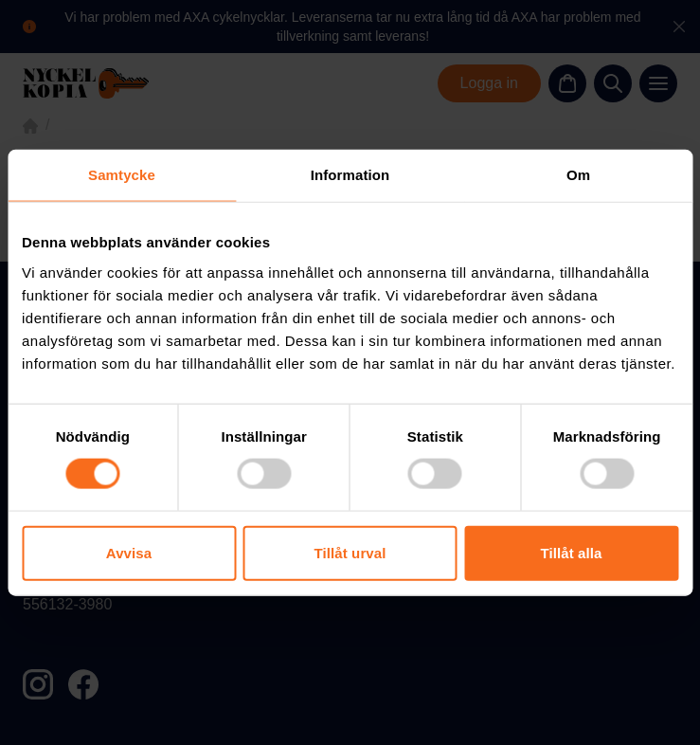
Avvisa (129, 552)
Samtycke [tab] (122, 175)
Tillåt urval (350, 552)
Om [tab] (578, 175)
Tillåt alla (571, 552)
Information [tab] (350, 175)
